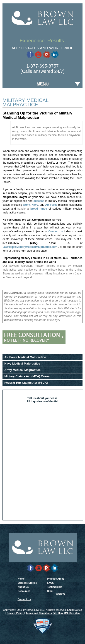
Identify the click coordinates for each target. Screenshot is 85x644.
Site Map (58, 613)
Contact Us (24, 599)
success (39, 201)
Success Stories (27, 583)
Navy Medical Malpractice (22, 364)
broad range (39, 209)
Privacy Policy (15, 613)
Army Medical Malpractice (22, 370)
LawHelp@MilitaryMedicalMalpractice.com (30, 247)
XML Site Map (72, 613)
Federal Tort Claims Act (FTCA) (26, 383)
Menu (42, 84)
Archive (61, 594)
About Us (23, 587)
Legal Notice (74, 610)
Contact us (56, 231)
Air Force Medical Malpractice (25, 357)
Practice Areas (56, 579)
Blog (50, 591)
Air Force (51, 205)
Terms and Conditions (39, 613)
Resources (24, 591)
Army (26, 205)
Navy (35, 205)
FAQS (51, 583)
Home (21, 579)
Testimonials (55, 587)
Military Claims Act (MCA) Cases (27, 376)
